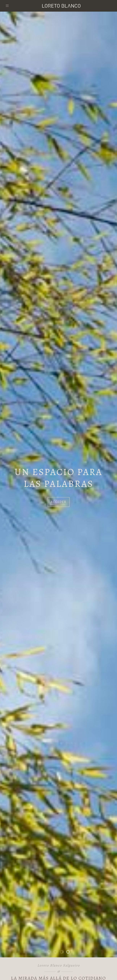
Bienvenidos (51, 952)
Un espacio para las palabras (69, 952)
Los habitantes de (63, 952)
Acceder (59, 502)
